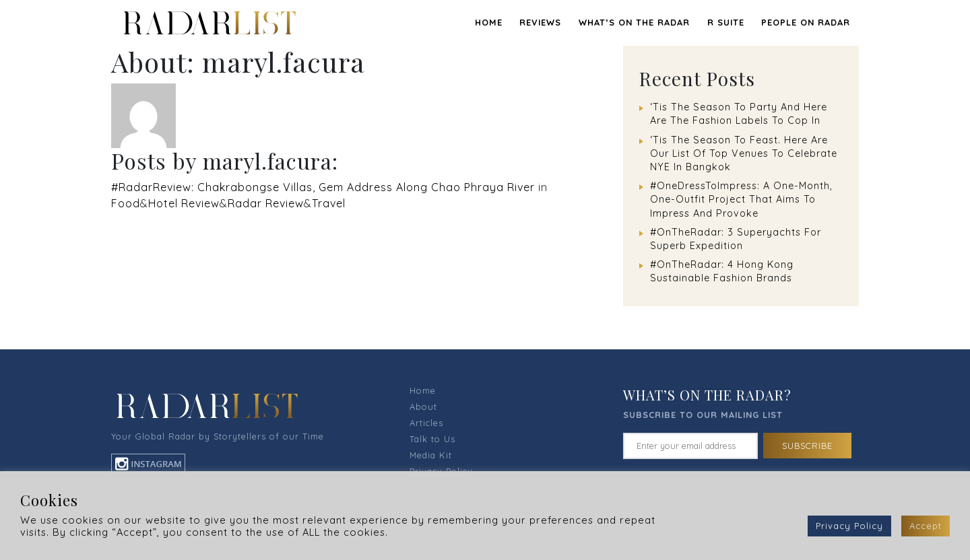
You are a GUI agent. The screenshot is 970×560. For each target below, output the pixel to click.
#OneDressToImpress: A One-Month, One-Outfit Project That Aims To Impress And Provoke (741, 199)
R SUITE (726, 22)
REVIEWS (540, 22)
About (423, 407)
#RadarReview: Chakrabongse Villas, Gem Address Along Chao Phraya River (323, 187)
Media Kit (431, 455)
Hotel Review (184, 203)
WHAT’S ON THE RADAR (634, 22)
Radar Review (266, 203)
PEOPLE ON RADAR (806, 22)
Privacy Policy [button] (849, 526)
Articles (426, 423)
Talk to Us (432, 439)
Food (126, 203)
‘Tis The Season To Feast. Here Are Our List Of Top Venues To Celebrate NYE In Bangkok (744, 153)
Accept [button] (926, 526)
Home (489, 22)
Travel (329, 203)
